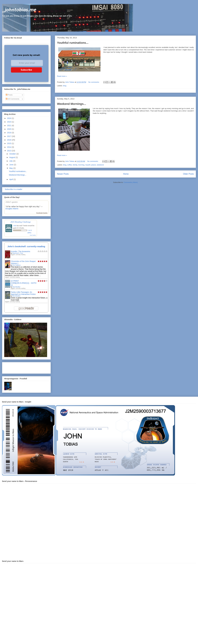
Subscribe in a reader (13, 189)
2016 (9, 140)
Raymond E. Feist (18, 253)
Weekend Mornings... (72, 104)
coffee (69, 165)
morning (81, 165)
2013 (9, 151)
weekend (100, 165)
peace (94, 165)
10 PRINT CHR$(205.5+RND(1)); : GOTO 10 (24, 283)
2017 (9, 136)
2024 (9, 118)
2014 (9, 147)
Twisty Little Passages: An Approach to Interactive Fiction (23, 293)
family (75, 165)
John (15, 226)
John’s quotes (12, 202)
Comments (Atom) (131, 182)
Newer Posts (63, 174)
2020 (9, 129)
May (11, 168)
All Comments (13, 99)
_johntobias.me (19, 10)
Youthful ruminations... (73, 43)
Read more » (62, 76)
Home (126, 174)
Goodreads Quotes (42, 213)
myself (88, 165)
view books (33, 235)
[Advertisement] (20, 367)
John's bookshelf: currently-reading (26, 246)
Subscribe (26, 70)
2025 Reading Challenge (21, 222)
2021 (9, 126)
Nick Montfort (16, 287)
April (11, 179)
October (13, 154)
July (11, 161)
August (12, 157)
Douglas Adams (12, 209)
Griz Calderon (16, 265)
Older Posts (188, 174)
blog (65, 86)
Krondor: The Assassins (20, 251)
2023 (9, 122)
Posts (9, 95)
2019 (9, 133)
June (11, 165)
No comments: (94, 82)
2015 (9, 143)
